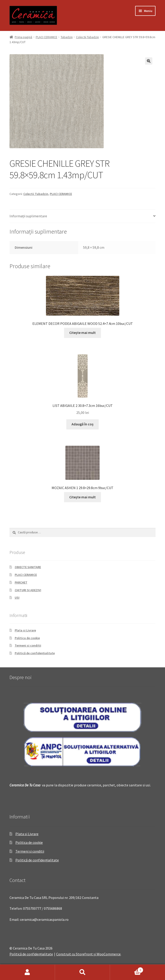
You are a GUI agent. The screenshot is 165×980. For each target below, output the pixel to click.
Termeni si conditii (28, 645)
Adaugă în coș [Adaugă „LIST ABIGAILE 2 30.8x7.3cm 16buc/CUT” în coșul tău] (82, 424)
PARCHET (21, 582)
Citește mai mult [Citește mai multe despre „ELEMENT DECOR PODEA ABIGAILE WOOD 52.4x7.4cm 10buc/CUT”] (82, 333)
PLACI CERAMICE (47, 37)
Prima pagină (23, 37)
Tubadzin (67, 37)
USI (17, 598)
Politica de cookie (27, 638)
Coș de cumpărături (127, 969)
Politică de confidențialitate (35, 653)
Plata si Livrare (25, 630)
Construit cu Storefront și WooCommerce (88, 954)
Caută (82, 972)
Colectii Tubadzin (87, 37)
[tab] (82, 216)
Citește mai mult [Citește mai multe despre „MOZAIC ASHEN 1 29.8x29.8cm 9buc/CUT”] (82, 497)
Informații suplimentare (28, 216)
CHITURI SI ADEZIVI (28, 590)
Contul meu (27, 972)
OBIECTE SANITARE (28, 567)
